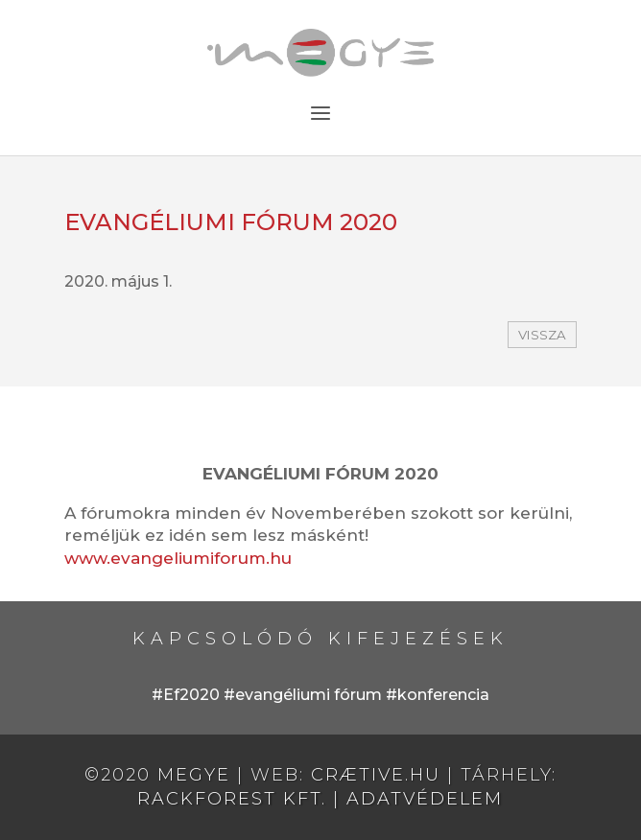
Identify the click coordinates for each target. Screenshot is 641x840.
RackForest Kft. (232, 799)
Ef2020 (191, 695)
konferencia (443, 695)
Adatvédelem (425, 799)
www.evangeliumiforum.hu (178, 558)
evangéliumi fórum (309, 695)
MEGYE (194, 775)
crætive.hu (376, 775)
